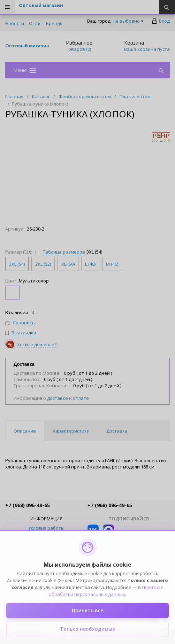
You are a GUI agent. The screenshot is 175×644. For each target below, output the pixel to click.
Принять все (87, 610)
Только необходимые (87, 629)
